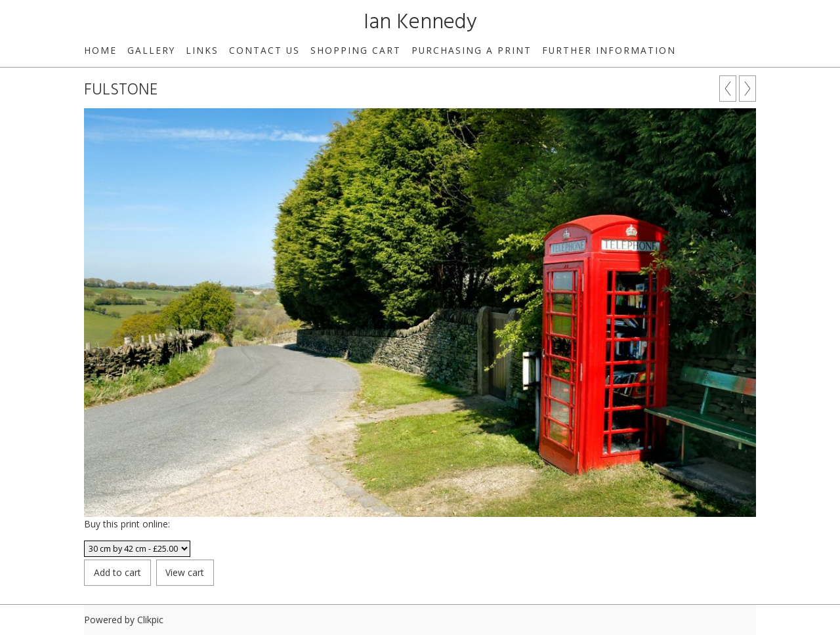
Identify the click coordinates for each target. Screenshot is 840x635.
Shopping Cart (356, 50)
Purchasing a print (472, 50)
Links (202, 50)
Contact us (264, 50)
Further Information (609, 50)
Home (100, 50)
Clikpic (150, 620)
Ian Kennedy (420, 23)
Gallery (151, 50)
